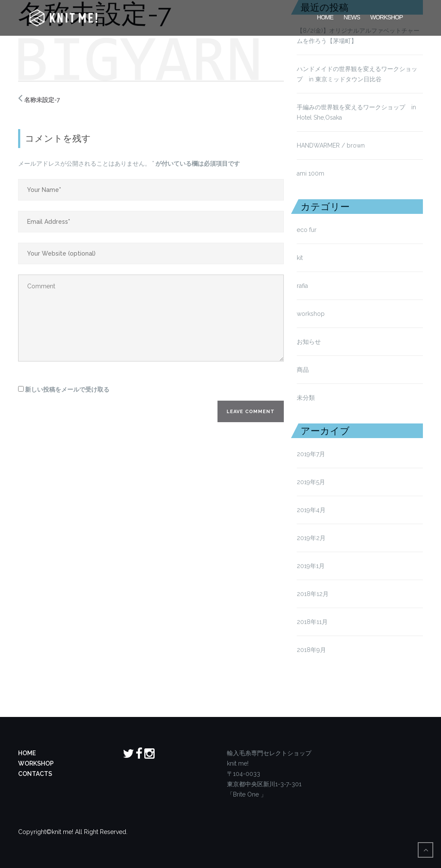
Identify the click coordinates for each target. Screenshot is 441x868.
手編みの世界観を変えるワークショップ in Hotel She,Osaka (356, 112)
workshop (311, 314)
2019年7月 (311, 454)
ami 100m (311, 173)
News (352, 16)
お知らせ (309, 342)
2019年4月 (311, 510)
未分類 (306, 398)
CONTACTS (35, 774)
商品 (303, 370)
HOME (325, 16)
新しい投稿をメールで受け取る (67, 389)
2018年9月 (311, 650)
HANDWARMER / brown (331, 145)
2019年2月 (311, 538)
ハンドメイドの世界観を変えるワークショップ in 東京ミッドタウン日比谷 (357, 74)
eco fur (307, 230)
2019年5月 (311, 482)
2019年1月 (311, 566)
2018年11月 (312, 622)
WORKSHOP (36, 763)
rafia (302, 286)
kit (300, 258)
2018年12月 (313, 594)
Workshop (387, 16)
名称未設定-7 (42, 100)
